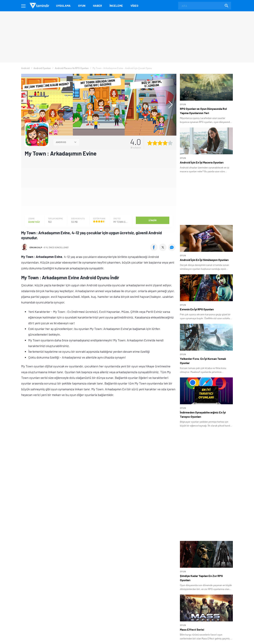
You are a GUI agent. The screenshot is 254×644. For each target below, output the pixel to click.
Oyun (82, 6)
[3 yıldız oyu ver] (160, 143)
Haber (97, 6)
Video (134, 6)
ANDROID (61, 142)
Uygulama (63, 6)
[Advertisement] (99, 185)
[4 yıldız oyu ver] (165, 143)
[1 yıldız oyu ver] (150, 143)
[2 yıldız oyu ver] (155, 143)
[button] (169, 105)
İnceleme (116, 6)
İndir (153, 220)
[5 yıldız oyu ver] (170, 143)
